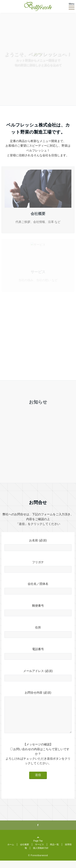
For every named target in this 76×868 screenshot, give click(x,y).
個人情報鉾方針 (41, 855)
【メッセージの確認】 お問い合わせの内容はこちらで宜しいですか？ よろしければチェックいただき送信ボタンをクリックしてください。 (38, 761)
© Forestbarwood (38, 863)
